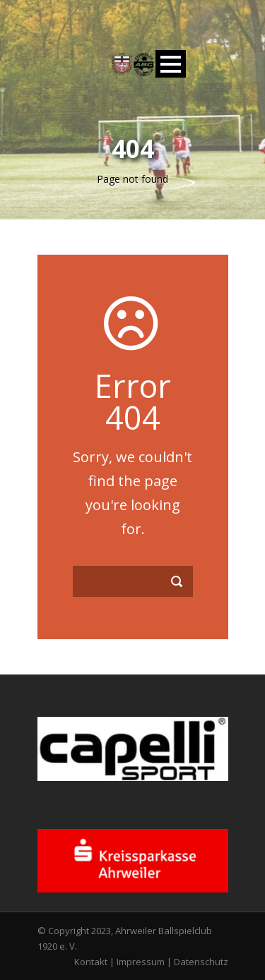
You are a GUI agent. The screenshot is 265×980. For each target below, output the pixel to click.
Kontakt (91, 962)
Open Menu (171, 64)
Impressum (141, 962)
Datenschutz (201, 962)
